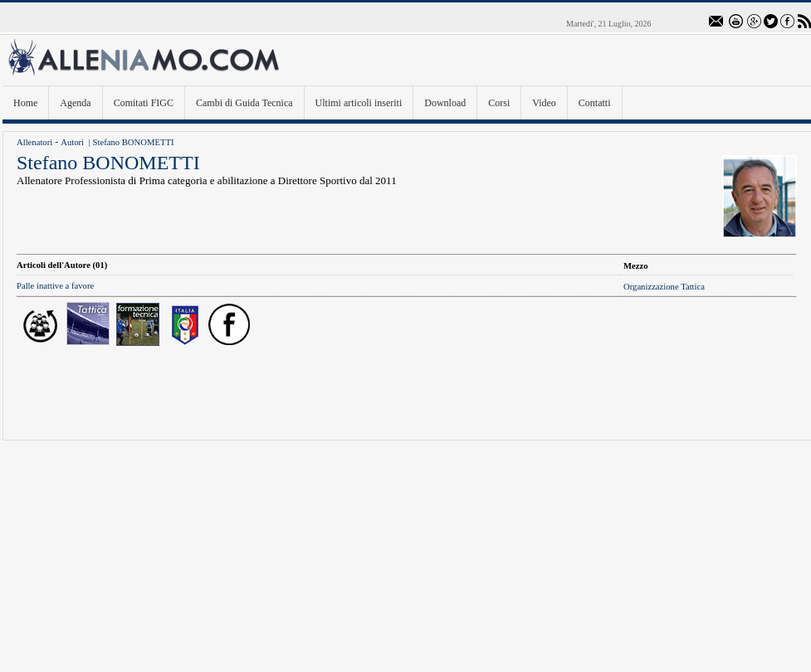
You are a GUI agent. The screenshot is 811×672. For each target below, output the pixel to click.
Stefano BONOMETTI (134, 142)
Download (445, 103)
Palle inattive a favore (55, 286)
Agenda (75, 103)
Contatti (595, 103)
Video (544, 103)
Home (25, 103)
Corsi (499, 103)
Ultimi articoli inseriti (359, 103)
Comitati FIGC (144, 103)
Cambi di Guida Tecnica (244, 103)
